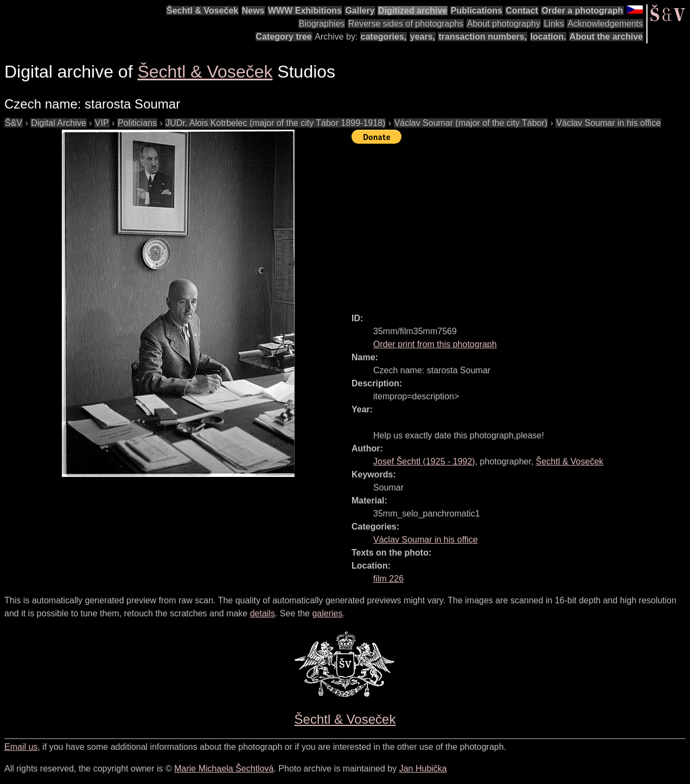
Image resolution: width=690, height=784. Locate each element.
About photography (504, 24)
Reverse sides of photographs (406, 24)
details (263, 613)
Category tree (284, 37)
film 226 (388, 579)
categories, (384, 37)
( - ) (424, 461)
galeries (327, 613)
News (253, 11)
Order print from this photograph (435, 344)
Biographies (322, 24)
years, (423, 37)
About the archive (606, 37)
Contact (522, 11)
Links (554, 24)
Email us (21, 747)
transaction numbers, (483, 37)
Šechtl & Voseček (202, 11)
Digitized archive (413, 11)
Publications (477, 11)
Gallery (360, 11)
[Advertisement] (521, 224)
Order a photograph (582, 11)
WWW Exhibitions (305, 11)
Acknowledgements (605, 24)
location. (548, 37)
